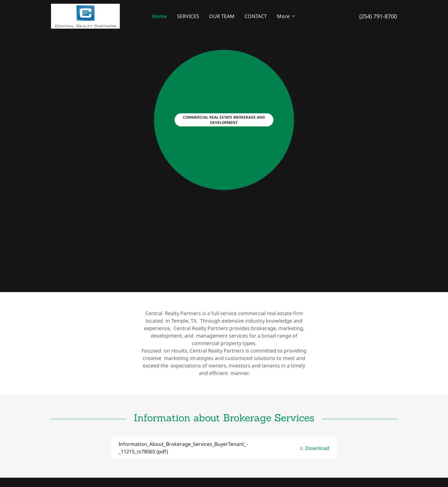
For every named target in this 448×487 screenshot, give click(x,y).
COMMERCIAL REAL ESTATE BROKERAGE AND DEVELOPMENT (224, 120)
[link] (85, 16)
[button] (286, 16)
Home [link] (160, 16)
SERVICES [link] (188, 16)
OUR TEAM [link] (222, 16)
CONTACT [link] (256, 16)
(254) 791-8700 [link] (378, 16)
